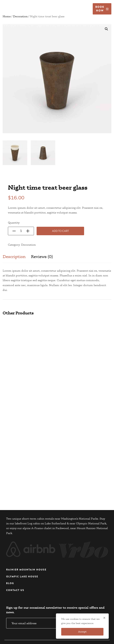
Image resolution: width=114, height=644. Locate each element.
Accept (82, 632)
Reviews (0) (42, 257)
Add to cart (60, 231)
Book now (102, 9)
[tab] (14, 258)
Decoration (28, 245)
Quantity (14, 223)
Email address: (47, 611)
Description (14, 257)
